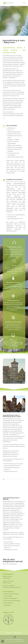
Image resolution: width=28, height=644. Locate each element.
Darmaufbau (7, 605)
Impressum (9, 633)
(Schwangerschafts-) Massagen (12, 601)
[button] (3, 641)
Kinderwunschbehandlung (11, 594)
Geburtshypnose (8, 603)
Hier (4, 118)
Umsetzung (20, 641)
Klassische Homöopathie (11, 598)
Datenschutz (17, 633)
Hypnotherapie (8, 596)
